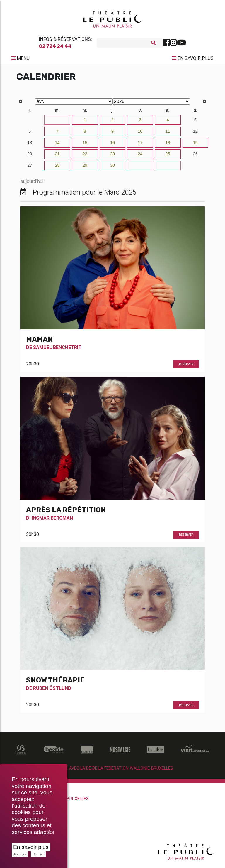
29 (85, 168)
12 (195, 134)
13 (30, 145)
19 (195, 145)
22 (85, 156)
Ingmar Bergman (52, 520)
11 (168, 134)
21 (57, 156)
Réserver (186, 367)
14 (57, 145)
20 (30, 156)
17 (140, 145)
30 (30, 122)
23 (112, 156)
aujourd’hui (32, 184)
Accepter (20, 854)
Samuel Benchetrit (57, 350)
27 (30, 168)
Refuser (38, 854)
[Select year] (151, 104)
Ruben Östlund (52, 690)
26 (195, 156)
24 (140, 156)
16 (112, 145)
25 (168, 156)
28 (57, 168)
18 (168, 145)
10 (140, 134)
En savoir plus (31, 847)
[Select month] (74, 104)
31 (57, 122)
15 (85, 145)
